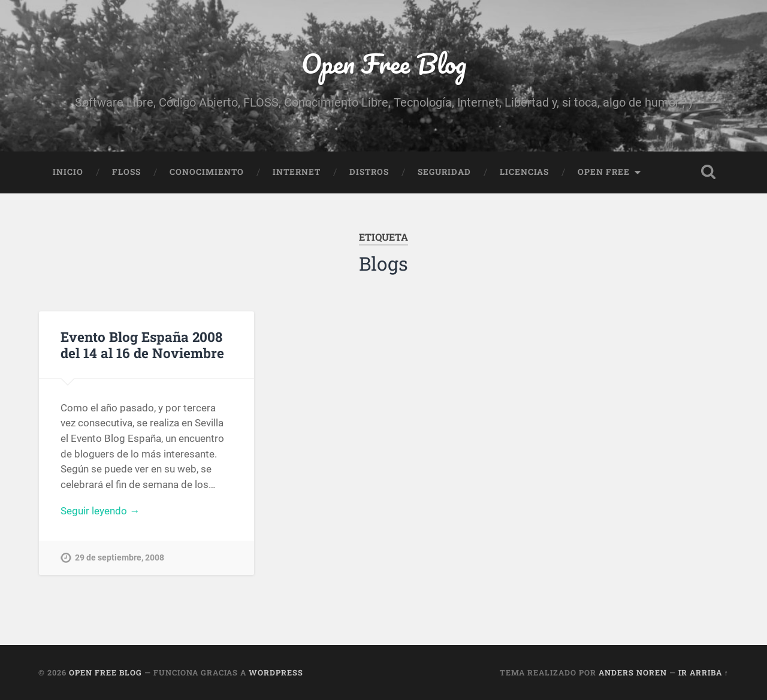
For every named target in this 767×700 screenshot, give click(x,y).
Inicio (68, 172)
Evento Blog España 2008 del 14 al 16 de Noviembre (142, 345)
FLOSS (126, 172)
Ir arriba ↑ (703, 672)
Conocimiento (207, 172)
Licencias (524, 172)
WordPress (276, 672)
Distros (369, 172)
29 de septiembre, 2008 (120, 558)
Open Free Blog (384, 63)
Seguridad (444, 172)
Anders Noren (633, 672)
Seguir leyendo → (100, 511)
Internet (297, 172)
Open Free (604, 172)
